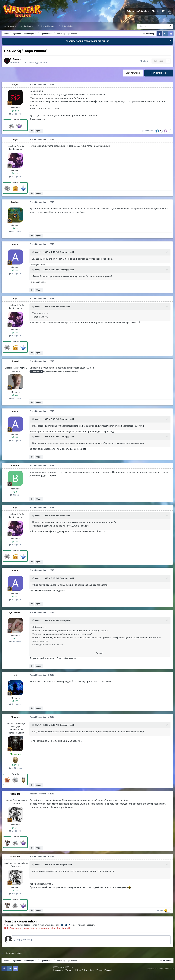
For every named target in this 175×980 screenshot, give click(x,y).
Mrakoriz (16, 722)
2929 (16, 770)
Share (143, 66)
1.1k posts (16, 710)
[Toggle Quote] (33, 258)
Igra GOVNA (16, 618)
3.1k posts (16, 119)
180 (16, 706)
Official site (67, 31)
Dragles (19, 64)
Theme (18, 976)
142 (16, 276)
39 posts (16, 500)
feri (16, 680)
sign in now (69, 930)
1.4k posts (16, 279)
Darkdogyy (65, 258)
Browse (11, 31)
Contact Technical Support (49, 976)
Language (7, 976)
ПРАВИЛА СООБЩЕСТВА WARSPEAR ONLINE (87, 46)
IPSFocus (18, 973)
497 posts (16, 404)
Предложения (42, 68)
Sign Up (156, 14)
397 (16, 401)
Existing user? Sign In (138, 14)
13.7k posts (16, 773)
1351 (16, 833)
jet (144, 136)
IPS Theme (7, 973)
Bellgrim (16, 471)
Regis (16, 145)
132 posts (16, 237)
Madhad (16, 208)
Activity (28, 31)
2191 (16, 179)
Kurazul (152, 136)
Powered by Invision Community (160, 974)
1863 (16, 116)
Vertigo (160, 916)
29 (16, 234)
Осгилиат (16, 799)
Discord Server (47, 31)
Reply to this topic (159, 78)
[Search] (145, 31)
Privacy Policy (30, 976)
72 (16, 644)
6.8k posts (16, 182)
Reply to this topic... (29, 945)
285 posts (16, 647)
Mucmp (63, 626)
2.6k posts (16, 836)
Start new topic (132, 78)
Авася (16, 250)
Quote (39, 136)
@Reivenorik (37, 377)
